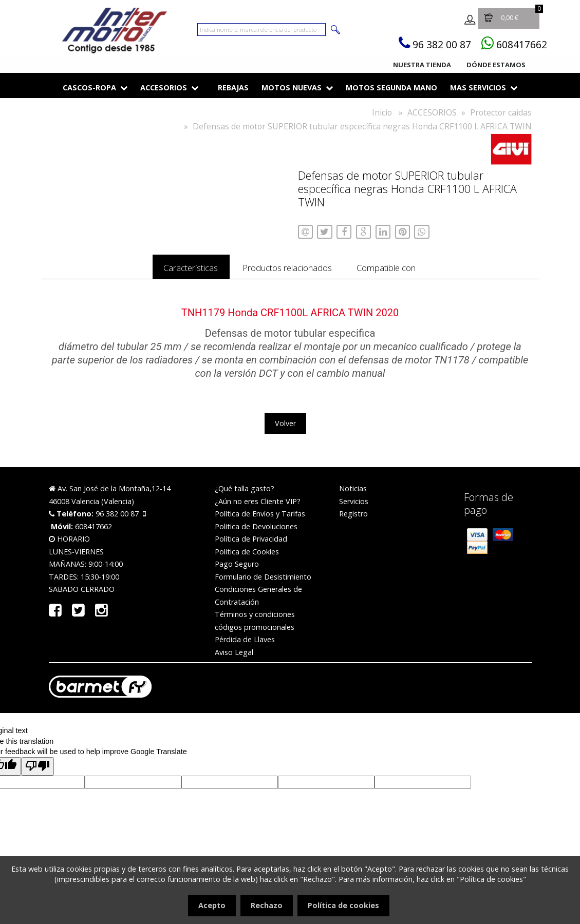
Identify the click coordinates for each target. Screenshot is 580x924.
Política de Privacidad (251, 542)
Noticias (353, 492)
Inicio (382, 112)
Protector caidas (501, 112)
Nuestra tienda (422, 65)
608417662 (517, 44)
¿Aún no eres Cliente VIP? (258, 504)
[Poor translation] (38, 769)
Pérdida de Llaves (245, 642)
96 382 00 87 (427, 44)
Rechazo (267, 905)
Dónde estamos (496, 65)
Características (167, 269)
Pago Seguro (237, 567)
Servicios (354, 504)
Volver (285, 426)
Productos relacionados (288, 269)
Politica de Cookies (247, 555)
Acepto (212, 905)
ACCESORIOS (432, 112)
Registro (353, 517)
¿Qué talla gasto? (245, 492)
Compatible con (410, 269)
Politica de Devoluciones (256, 530)
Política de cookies (343, 905)
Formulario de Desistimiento (263, 580)
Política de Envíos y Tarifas (260, 517)
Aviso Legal (234, 655)
